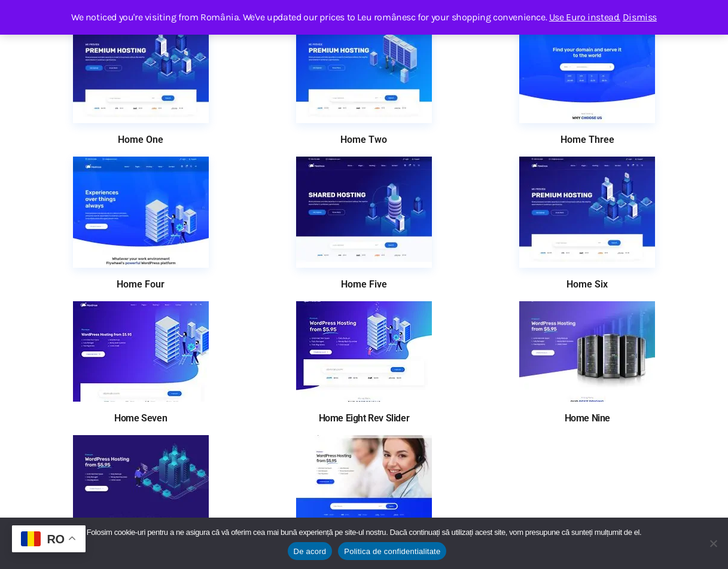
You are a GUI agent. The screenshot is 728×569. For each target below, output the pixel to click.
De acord (310, 551)
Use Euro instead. (585, 17)
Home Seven (141, 418)
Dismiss (640, 17)
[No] (713, 543)
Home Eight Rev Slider (364, 418)
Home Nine (587, 418)
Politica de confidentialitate (392, 551)
